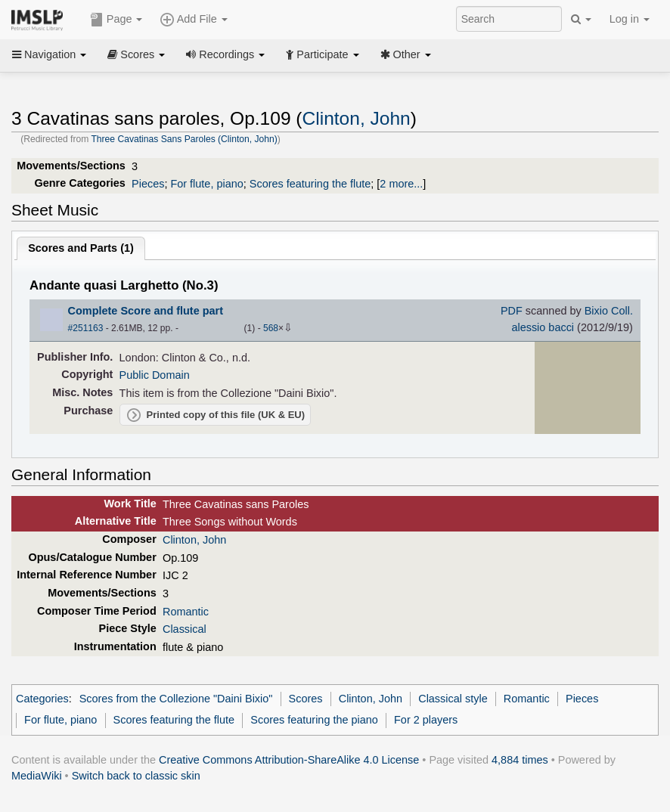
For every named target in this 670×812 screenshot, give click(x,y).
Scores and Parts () (81, 248)
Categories (42, 699)
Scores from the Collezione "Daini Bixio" (176, 699)
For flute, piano (206, 184)
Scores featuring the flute (310, 184)
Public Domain (155, 375)
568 (271, 328)
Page (116, 20)
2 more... (401, 184)
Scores (136, 54)
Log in (630, 19)
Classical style (453, 699)
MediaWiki (37, 776)
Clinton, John (357, 118)
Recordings (225, 54)
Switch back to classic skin (136, 776)
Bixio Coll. (609, 311)
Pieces (148, 184)
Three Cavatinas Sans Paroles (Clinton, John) (184, 139)
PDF (512, 311)
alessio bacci (543, 327)
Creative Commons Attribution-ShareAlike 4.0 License (289, 760)
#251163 (86, 328)
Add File (194, 20)
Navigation (49, 54)
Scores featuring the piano (314, 720)
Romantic (186, 612)
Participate (322, 54)
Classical (185, 629)
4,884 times (520, 760)
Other (406, 54)
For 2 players (426, 720)
